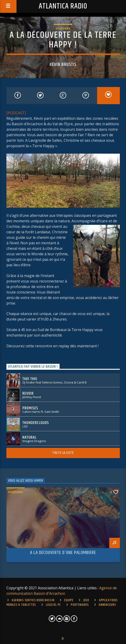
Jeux (86, 600)
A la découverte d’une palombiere (63, 553)
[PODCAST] (16, 113)
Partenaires (80, 605)
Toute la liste (63, 453)
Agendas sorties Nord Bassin (33, 600)
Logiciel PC (53, 605)
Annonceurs (107, 605)
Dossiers (63, 28)
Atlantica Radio (63, 6)
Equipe (69, 600)
